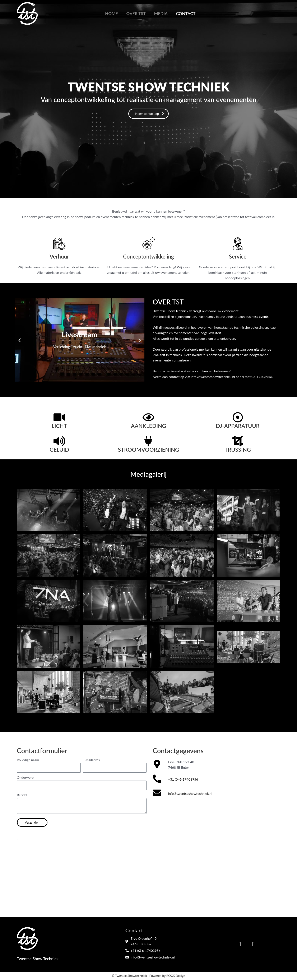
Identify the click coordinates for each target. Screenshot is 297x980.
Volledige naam (28, 760)
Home (112, 13)
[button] (20, 340)
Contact (186, 13)
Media (161, 13)
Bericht (22, 795)
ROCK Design (176, 976)
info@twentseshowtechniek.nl (190, 793)
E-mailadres (91, 760)
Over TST (136, 13)
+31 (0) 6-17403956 (183, 779)
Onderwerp (25, 777)
